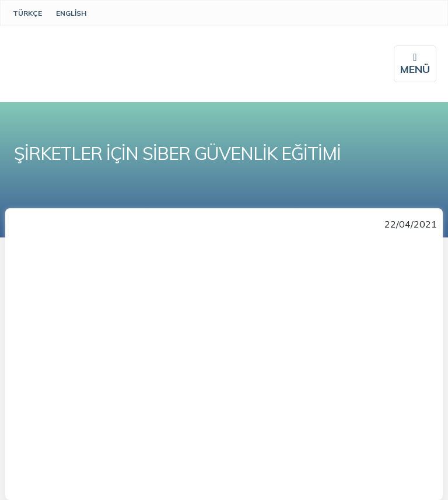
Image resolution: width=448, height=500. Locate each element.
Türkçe (27, 13)
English (71, 13)
